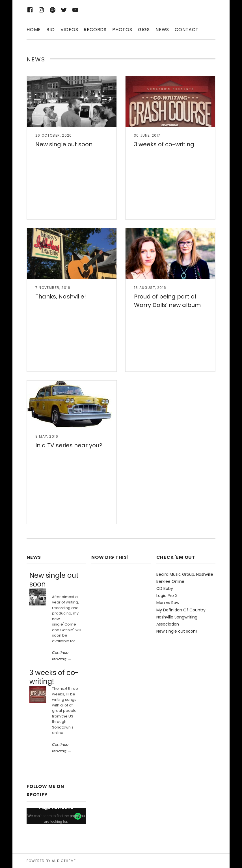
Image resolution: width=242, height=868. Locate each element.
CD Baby (165, 588)
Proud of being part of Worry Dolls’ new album (167, 301)
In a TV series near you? (69, 445)
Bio (50, 30)
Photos (122, 30)
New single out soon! (177, 631)
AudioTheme (64, 861)
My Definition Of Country (181, 610)
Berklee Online (170, 581)
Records (95, 30)
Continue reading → (62, 656)
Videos (69, 30)
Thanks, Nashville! (61, 297)
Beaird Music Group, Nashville (185, 574)
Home (34, 30)
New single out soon (64, 144)
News (162, 30)
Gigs (144, 30)
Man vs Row (168, 603)
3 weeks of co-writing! (165, 144)
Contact (187, 30)
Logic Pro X (167, 596)
